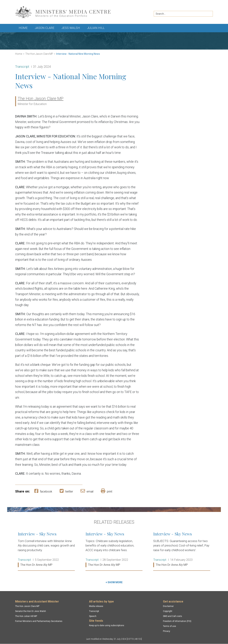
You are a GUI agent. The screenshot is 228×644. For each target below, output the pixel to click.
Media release (96, 606)
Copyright (168, 611)
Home (23, 28)
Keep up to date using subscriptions (107, 625)
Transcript (94, 611)
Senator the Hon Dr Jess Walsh (31, 611)
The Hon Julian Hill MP (26, 616)
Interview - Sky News (46, 549)
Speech (93, 616)
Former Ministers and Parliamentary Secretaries (39, 621)
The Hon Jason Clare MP (39, 54)
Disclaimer (168, 606)
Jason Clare (45, 28)
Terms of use (169, 626)
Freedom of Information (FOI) (177, 621)
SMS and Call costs (173, 616)
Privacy (167, 631)
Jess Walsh (71, 28)
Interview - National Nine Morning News (78, 54)
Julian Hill (96, 28)
